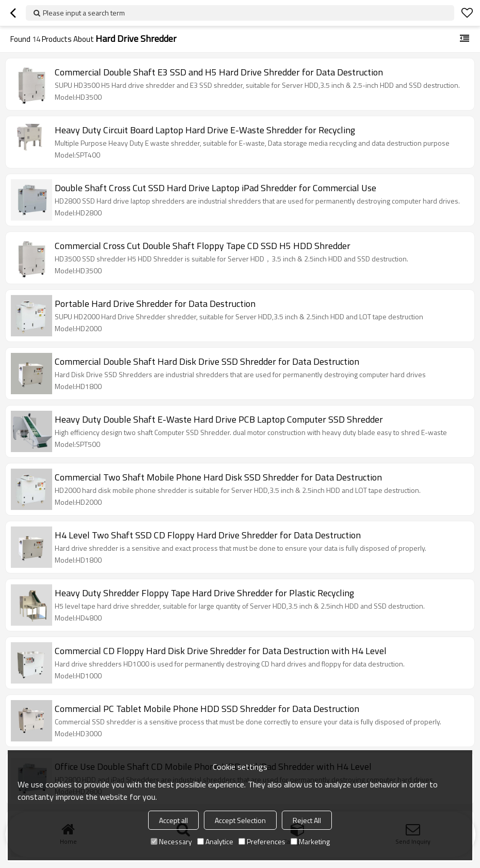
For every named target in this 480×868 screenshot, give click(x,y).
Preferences (262, 841)
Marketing (310, 841)
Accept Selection (240, 820)
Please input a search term (84, 13)
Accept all (173, 820)
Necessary (171, 841)
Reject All (307, 820)
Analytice (215, 841)
